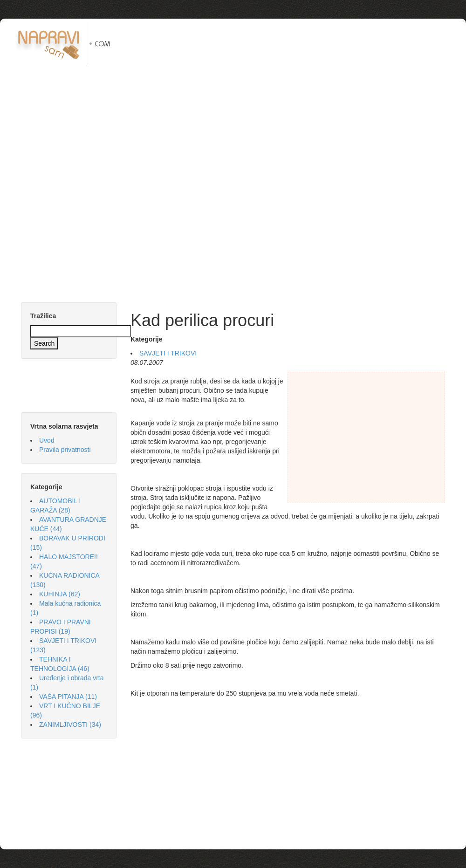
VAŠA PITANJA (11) (68, 697)
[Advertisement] (297, 88)
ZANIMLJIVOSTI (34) (70, 724)
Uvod (47, 440)
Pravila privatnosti (65, 450)
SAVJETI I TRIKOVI (168, 353)
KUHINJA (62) (60, 594)
